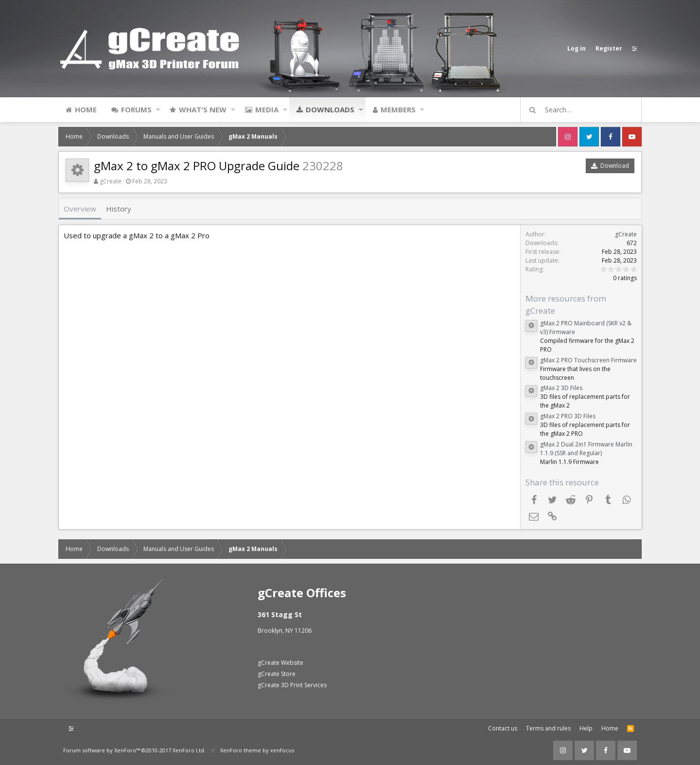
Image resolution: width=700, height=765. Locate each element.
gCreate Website (280, 663)
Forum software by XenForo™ (134, 750)
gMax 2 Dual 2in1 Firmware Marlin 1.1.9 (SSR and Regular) (586, 449)
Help (586, 728)
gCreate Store (277, 674)
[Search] (585, 110)
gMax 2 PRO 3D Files (567, 416)
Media (267, 109)
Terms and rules (548, 728)
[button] (158, 109)
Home (86, 109)
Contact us (503, 728)
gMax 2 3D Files (561, 388)
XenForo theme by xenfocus (257, 750)
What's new (203, 109)
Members (398, 109)
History (119, 209)
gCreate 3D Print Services (292, 685)
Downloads (330, 109)
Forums (136, 109)
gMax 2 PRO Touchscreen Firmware (588, 360)
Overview (80, 209)
